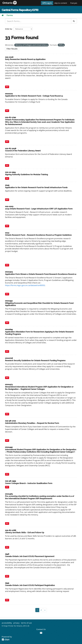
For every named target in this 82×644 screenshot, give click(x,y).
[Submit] (74, 21)
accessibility (7, 623)
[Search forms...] (38, 21)
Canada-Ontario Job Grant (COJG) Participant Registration (30, 585)
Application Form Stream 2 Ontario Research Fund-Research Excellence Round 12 (41, 274)
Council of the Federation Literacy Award (23, 151)
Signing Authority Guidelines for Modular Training (26, 175)
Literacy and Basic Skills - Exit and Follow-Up (25, 533)
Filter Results (12, 49)
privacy (16, 623)
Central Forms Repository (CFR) (20, 10)
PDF (7, 87)
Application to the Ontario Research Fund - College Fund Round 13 (34, 96)
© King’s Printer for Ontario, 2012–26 (15, 626)
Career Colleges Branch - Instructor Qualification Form (29, 483)
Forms (10, 15)
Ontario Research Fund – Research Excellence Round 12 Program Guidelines (38, 235)
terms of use (26, 623)
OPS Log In (47, 3)
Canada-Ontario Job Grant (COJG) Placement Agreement (30, 556)
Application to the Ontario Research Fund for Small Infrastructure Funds (36, 188)
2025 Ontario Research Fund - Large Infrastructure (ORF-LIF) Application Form (39, 209)
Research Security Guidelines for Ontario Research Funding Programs (35, 361)
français (74, 3)
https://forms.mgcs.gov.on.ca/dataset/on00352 (25, 285)
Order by (8, 29)
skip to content (61, 3)
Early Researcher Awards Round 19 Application (25, 59)
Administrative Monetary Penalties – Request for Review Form (32, 423)
